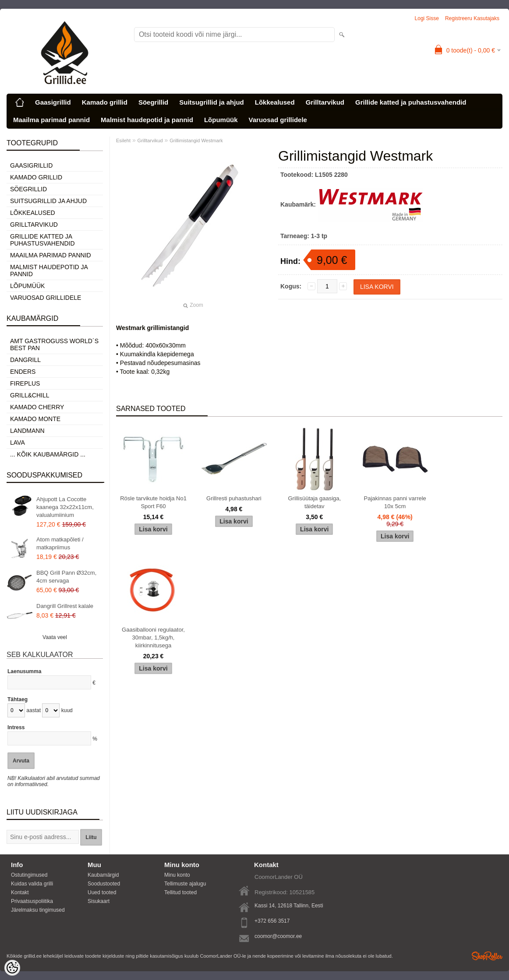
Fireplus (25, 383)
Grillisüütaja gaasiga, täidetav (314, 502)
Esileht (123, 141)
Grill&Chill (30, 395)
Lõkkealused (275, 102)
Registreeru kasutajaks (472, 18)
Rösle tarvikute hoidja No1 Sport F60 (153, 502)
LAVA (18, 443)
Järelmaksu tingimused (38, 910)
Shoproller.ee (487, 956)
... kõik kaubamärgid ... (48, 454)
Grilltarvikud (325, 102)
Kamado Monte (35, 419)
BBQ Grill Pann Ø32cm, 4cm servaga (66, 577)
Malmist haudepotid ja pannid (147, 120)
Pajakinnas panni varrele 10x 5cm (395, 502)
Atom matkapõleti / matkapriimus (60, 543)
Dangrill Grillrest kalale (65, 606)
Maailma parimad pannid (51, 120)
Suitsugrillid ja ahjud (212, 102)
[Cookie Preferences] (12, 968)
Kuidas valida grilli (32, 884)
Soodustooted (104, 884)
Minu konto (177, 875)
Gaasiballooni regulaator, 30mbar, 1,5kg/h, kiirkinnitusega (153, 638)
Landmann (27, 431)
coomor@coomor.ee (278, 936)
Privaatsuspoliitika (32, 901)
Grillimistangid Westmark (196, 141)
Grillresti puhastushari (234, 498)
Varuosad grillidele (278, 120)
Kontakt (20, 892)
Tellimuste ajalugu (185, 884)
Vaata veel (55, 637)
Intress (16, 727)
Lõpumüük (221, 120)
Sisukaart (99, 901)
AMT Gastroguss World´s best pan (54, 344)
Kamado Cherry (37, 407)
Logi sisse (427, 18)
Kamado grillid (105, 102)
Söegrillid (153, 102)
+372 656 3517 (272, 921)
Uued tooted (102, 892)
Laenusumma (24, 671)
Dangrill (25, 360)
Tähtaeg (18, 699)
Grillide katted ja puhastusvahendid (411, 102)
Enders (23, 372)
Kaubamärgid (103, 875)
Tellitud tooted (180, 892)
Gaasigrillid (53, 102)
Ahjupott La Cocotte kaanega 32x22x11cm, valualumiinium (65, 507)
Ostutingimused (29, 875)
